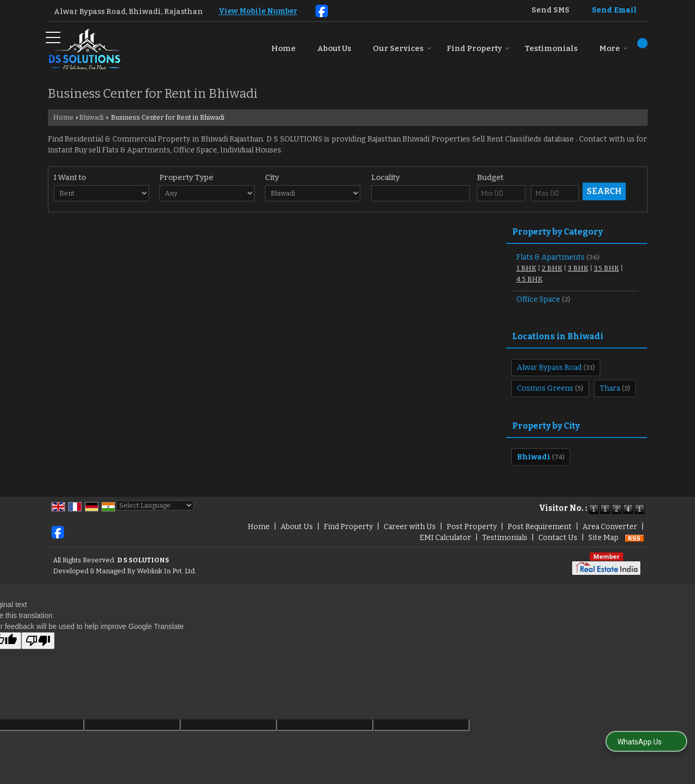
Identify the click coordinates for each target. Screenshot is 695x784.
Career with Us (410, 527)
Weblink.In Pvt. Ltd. (167, 571)
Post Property (472, 527)
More (614, 48)
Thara (610, 388)
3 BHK (578, 268)
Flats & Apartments (551, 257)
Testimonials (551, 48)
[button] (258, 12)
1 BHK (526, 268)
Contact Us (558, 538)
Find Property (478, 48)
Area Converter (610, 527)
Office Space (538, 299)
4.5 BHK (529, 279)
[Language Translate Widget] (155, 505)
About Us (334, 48)
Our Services (402, 48)
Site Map (603, 538)
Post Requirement (540, 527)
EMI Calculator (445, 538)
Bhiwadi (91, 117)
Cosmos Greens (545, 388)
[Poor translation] (38, 641)
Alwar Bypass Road (549, 368)
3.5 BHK (606, 268)
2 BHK (552, 268)
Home (283, 48)
